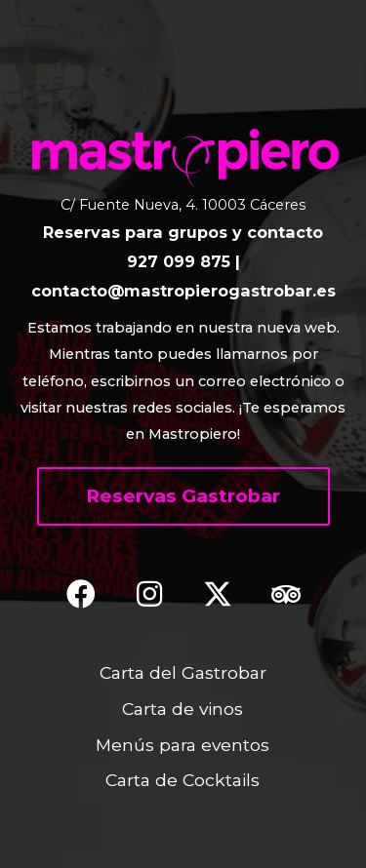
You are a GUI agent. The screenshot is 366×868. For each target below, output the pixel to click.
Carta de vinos (183, 709)
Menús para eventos (183, 745)
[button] (183, 496)
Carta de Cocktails (183, 780)
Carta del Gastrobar (183, 672)
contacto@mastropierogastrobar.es (183, 291)
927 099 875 (179, 261)
